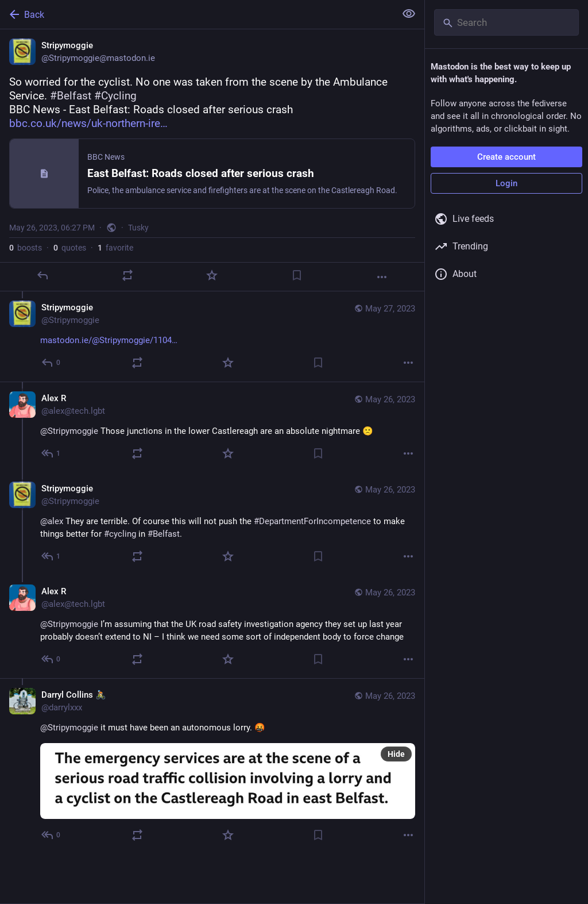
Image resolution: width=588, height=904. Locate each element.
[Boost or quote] (127, 275)
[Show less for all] (409, 14)
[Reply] (42, 275)
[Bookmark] (297, 275)
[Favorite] (212, 275)
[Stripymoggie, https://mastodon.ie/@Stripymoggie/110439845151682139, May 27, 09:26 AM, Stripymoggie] (212, 336)
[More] (382, 277)
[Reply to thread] (51, 363)
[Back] (197, 14)
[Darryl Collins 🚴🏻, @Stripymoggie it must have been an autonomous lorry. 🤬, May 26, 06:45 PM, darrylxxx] (212, 766)
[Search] (506, 22)
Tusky (138, 228)
